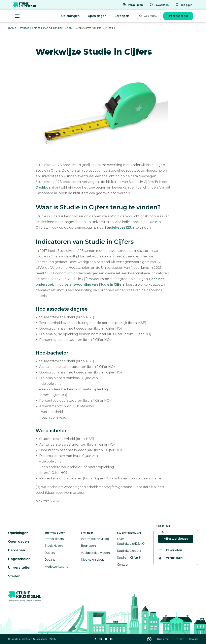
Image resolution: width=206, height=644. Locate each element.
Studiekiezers (54, 546)
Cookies (194, 639)
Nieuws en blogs (93, 560)
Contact (123, 565)
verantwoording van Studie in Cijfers (95, 285)
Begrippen (88, 546)
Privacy (180, 639)
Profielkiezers (54, 539)
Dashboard (45, 187)
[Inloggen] (184, 5)
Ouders (50, 553)
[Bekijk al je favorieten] (170, 550)
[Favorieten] (159, 5)
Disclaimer (164, 639)
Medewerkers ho (56, 567)
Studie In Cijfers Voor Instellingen (46, 28)
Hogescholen (19, 559)
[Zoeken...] (150, 16)
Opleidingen (70, 16)
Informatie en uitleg (95, 539)
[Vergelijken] (133, 5)
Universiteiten (20, 568)
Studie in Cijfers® (129, 558)
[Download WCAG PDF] (149, 639)
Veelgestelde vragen (95, 553)
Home (12, 28)
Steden (14, 576)
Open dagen (97, 16)
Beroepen (122, 16)
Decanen (51, 560)
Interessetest (178, 16)
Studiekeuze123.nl (119, 228)
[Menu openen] (17, 16)
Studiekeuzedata (129, 551)
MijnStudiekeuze (176, 539)
